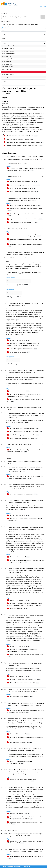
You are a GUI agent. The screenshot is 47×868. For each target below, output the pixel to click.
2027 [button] (4, 30)
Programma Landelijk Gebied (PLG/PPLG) (18, 285)
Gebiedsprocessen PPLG (14, 297)
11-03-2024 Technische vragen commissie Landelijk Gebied (24, 142)
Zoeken (3, 13)
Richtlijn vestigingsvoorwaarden (20, 742)
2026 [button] (4, 35)
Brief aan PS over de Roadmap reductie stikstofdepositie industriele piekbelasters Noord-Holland (24, 818)
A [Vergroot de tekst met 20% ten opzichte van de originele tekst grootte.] (6, 27)
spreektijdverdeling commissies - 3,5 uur (19, 139)
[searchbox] (21, 17)
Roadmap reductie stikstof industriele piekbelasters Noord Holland (25, 823)
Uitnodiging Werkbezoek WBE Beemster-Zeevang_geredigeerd (20, 762)
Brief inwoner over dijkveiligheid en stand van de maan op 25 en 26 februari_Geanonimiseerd (26, 711)
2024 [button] (4, 43)
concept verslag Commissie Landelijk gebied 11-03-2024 (23, 146)
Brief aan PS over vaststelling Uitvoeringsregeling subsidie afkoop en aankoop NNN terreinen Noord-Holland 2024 (25, 604)
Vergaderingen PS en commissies (15, 24)
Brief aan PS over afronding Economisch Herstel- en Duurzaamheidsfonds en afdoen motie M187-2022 (23, 345)
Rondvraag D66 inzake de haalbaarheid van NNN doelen (24, 240)
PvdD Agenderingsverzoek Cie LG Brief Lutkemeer (25, 432)
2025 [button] (4, 39)
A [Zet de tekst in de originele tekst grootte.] (3, 27)
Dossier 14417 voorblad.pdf (19, 600)
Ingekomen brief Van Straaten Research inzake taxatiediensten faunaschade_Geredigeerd (22, 780)
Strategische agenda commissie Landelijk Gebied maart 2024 (26, 215)
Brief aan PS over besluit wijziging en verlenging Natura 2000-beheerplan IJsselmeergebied (26, 561)
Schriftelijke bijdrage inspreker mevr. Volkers (23, 192)
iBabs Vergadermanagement (12, 867)
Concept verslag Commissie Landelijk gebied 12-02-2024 (25, 210)
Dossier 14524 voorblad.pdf (19, 676)
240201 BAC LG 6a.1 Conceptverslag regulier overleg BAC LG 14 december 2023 (25, 842)
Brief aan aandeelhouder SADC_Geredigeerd (23, 428)
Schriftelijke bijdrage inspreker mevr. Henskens (24, 185)
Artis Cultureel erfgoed (13, 364)
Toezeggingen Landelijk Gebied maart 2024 (23, 222)
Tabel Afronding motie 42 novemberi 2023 (22, 349)
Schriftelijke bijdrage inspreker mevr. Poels (23, 438)
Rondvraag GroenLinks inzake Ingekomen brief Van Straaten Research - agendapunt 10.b (26, 451)
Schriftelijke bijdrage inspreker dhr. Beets (22, 188)
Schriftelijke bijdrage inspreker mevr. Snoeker (23, 435)
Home (4, 24)
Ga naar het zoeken (0, 1)
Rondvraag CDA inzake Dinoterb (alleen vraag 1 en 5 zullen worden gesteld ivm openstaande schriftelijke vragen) (25, 235)
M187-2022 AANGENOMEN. (19, 352)
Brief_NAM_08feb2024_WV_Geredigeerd (23, 494)
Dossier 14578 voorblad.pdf (19, 646)
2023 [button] (4, 81)
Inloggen (27, 867)
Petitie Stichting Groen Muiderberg (20, 697)
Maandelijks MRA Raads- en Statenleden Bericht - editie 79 (25, 858)
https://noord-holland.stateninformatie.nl (26, 109)
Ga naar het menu (0, 1)
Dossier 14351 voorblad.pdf (19, 340)
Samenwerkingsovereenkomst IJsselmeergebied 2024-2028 (25, 656)
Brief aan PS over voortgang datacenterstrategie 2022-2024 (25, 738)
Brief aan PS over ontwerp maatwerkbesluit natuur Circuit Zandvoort (25, 520)
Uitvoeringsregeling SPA (18, 609)
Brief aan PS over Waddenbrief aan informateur (24, 680)
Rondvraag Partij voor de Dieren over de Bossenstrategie (25, 245)
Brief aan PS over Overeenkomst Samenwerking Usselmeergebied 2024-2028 (22, 651)
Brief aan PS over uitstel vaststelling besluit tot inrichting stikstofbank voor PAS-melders (24, 395)
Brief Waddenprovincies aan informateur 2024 (23, 683)
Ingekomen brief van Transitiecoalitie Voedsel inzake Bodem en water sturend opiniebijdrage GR (25, 477)
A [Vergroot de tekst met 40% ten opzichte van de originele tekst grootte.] (9, 27)
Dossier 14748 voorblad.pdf (19, 734)
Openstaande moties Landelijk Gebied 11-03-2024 (25, 219)
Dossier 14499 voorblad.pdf (19, 557)
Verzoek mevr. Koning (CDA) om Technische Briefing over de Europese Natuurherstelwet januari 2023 (26, 169)
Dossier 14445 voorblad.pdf (19, 516)
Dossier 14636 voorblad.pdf (19, 391)
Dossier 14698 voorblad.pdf (19, 814)
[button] (43, 17)
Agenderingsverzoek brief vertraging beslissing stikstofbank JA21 (25, 400)
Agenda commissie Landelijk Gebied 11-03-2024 (21, 136)
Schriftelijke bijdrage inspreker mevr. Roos (23, 182)
